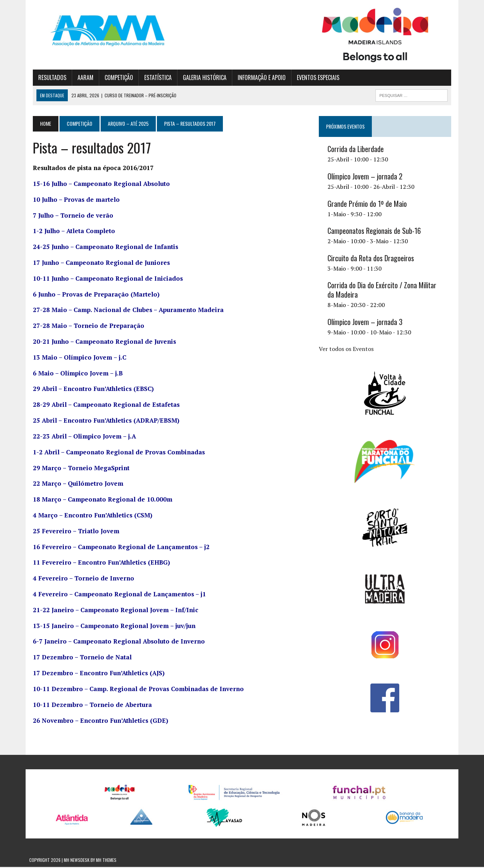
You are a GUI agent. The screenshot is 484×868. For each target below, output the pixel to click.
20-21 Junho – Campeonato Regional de (101, 342)
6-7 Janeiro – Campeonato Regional (115, 642)
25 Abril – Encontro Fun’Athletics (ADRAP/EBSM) (102, 421)
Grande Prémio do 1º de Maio (368, 204)
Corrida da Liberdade (357, 150)
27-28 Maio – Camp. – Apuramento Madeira (125, 311)
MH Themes (106, 861)
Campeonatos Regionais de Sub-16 (375, 232)
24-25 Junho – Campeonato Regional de (102, 248)
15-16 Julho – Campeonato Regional (98, 185)
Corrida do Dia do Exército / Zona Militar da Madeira (387, 291)
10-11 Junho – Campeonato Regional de (104, 279)
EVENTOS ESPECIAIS (314, 78)
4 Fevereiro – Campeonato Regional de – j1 (116, 595)
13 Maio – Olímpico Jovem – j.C (76, 358)
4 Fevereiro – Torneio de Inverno (80, 579)
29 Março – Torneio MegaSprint (78, 469)
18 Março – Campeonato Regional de (99, 500)
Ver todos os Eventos (347, 350)
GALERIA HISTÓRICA (201, 78)
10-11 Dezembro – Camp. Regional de (135, 690)
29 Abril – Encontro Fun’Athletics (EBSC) (90, 390)
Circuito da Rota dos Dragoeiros (372, 259)
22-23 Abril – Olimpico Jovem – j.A (81, 437)
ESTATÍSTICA (154, 78)
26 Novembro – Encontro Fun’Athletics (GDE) (97, 721)
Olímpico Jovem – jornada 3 (366, 323)
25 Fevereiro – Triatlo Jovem (72, 532)
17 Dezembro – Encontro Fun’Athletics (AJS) (95, 674)
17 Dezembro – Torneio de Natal (79, 658)
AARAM (82, 78)
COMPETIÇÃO (115, 78)
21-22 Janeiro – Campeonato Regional (112, 611)
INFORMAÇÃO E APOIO (258, 78)
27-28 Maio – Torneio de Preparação (85, 327)
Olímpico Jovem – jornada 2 (366, 177)
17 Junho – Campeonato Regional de (98, 264)
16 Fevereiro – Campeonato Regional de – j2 (118, 547)
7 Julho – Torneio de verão (69, 216)
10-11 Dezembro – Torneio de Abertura (89, 705)
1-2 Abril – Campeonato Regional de (115, 453)
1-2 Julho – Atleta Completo (70, 232)
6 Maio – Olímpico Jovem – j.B (74, 374)
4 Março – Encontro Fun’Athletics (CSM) (89, 516)
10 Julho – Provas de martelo (73, 200)
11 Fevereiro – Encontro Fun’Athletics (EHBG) (98, 563)
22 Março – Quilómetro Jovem (74, 484)
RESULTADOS (49, 78)
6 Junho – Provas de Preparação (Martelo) (93, 295)
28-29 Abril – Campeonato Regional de (103, 406)
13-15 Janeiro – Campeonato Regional (111, 626)
